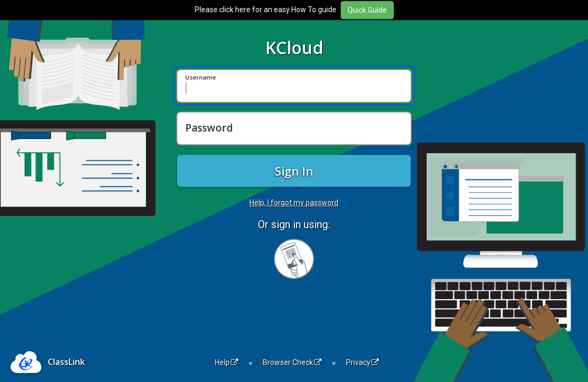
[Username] (294, 86)
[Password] (294, 128)
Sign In (294, 171)
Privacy (362, 362)
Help (227, 362)
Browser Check (292, 362)
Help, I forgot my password (294, 203)
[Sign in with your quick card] (294, 259)
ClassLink (66, 362)
